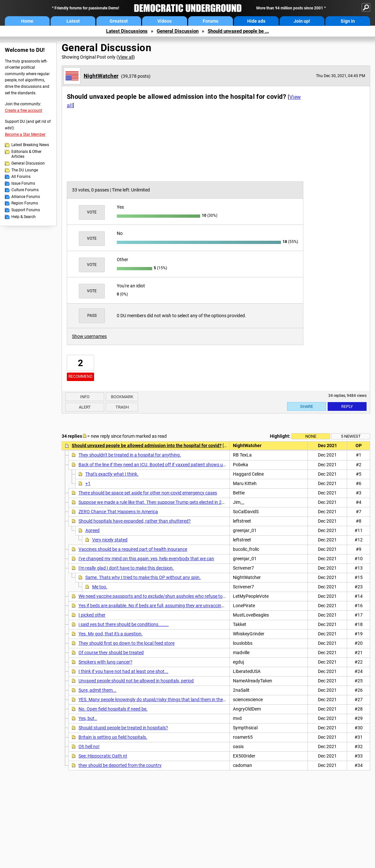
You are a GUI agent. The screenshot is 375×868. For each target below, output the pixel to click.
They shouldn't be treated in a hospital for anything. (130, 455)
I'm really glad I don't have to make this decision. (126, 568)
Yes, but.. (88, 718)
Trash (122, 407)
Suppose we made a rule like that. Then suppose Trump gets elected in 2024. (155, 502)
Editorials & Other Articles (26, 154)
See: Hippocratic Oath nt (103, 756)
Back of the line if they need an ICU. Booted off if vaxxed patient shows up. (153, 465)
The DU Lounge (25, 170)
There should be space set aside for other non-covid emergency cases (148, 493)
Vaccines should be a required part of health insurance (133, 549)
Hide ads (256, 21)
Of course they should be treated (111, 653)
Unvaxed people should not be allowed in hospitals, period (136, 681)
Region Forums (25, 203)
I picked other (92, 615)
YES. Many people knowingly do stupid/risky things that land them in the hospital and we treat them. (179, 700)
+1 (88, 483)
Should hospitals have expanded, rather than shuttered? (135, 521)
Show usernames (89, 336)
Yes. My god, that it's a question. (111, 634)
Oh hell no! (89, 746)
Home (27, 21)
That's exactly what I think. (112, 474)
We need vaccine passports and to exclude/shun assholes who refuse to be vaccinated (165, 596)
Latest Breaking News (30, 145)
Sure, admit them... (97, 690)
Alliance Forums (26, 197)
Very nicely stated (110, 540)
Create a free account (24, 110)
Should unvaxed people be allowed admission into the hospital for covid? (147, 446)
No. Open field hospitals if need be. (113, 709)
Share (307, 406)
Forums (211, 21)
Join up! (302, 21)
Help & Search (24, 217)
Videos (164, 21)
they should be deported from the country (120, 765)
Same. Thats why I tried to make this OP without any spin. (143, 577)
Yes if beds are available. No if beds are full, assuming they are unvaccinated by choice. (165, 606)
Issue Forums (23, 183)
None (311, 436)
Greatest (119, 21)
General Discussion (178, 31)
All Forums (21, 177)
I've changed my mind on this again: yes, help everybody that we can (146, 559)
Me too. (100, 587)
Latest (73, 21)
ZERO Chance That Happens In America (118, 512)
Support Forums (26, 210)
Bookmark (122, 397)
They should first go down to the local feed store (127, 643)
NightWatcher (101, 76)
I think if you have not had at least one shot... (123, 671)
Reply (347, 406)
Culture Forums (25, 190)
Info (85, 397)
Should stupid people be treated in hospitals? (123, 728)
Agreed (92, 530)
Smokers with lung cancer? (105, 662)
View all (126, 57)
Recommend (80, 376)
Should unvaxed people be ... (238, 31)
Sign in (348, 21)
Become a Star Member (25, 134)
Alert (85, 407)
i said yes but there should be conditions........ (124, 624)
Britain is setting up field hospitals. (113, 737)
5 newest (351, 436)
